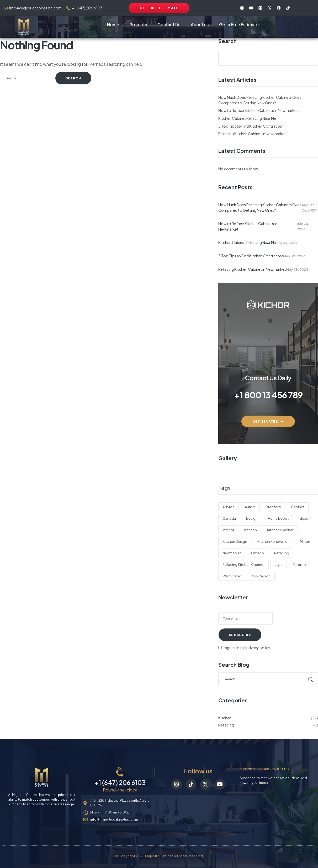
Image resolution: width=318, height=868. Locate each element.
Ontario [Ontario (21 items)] (258, 553)
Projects (138, 25)
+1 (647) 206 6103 (120, 782)
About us (200, 25)
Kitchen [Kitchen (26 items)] (251, 530)
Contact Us (169, 25)
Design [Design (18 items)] (252, 518)
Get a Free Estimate (239, 25)
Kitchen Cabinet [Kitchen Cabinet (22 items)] (280, 530)
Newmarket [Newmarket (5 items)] (232, 553)
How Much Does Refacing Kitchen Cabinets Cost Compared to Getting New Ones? (260, 207)
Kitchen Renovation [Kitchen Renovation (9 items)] (274, 541)
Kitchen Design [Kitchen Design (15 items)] (235, 541)
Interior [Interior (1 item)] (228, 530)
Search (227, 41)
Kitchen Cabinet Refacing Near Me (247, 118)
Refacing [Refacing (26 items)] (282, 553)
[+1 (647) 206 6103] (120, 772)
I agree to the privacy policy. (247, 648)
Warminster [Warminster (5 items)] (232, 576)
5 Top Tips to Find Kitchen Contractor (251, 126)
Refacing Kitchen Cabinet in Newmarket (252, 134)
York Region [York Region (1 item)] (261, 576)
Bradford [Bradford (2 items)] (273, 507)
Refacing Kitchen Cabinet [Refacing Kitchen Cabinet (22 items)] (243, 565)
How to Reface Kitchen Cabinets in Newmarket (258, 110)
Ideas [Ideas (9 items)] (303, 518)
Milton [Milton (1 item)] (305, 541)
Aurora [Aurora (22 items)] (250, 507)
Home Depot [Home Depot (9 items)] (278, 518)
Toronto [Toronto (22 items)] (299, 565)
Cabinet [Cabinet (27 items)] (298, 507)
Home (113, 25)
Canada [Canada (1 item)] (229, 518)
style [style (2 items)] (279, 565)
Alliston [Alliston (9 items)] (229, 507)
